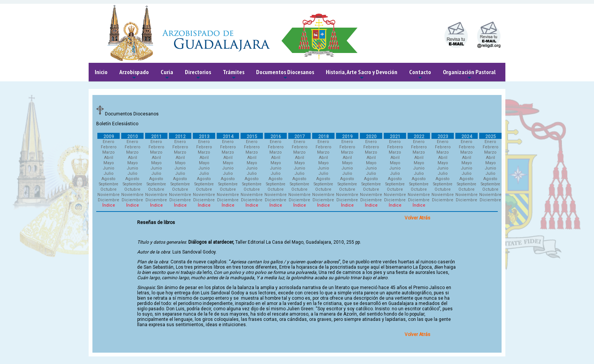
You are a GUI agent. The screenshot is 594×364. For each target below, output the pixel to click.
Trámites (234, 75)
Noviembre (109, 195)
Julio (109, 173)
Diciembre (109, 200)
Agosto (109, 179)
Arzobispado (134, 75)
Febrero (109, 147)
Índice (109, 205)
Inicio (101, 72)
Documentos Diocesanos (285, 75)
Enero (109, 142)
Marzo (109, 152)
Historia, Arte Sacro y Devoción (362, 75)
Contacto (420, 75)
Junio (109, 168)
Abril (109, 158)
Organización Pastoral (469, 75)
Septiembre (109, 184)
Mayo (109, 163)
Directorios (198, 75)
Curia (167, 75)
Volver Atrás (417, 218)
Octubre (109, 189)
